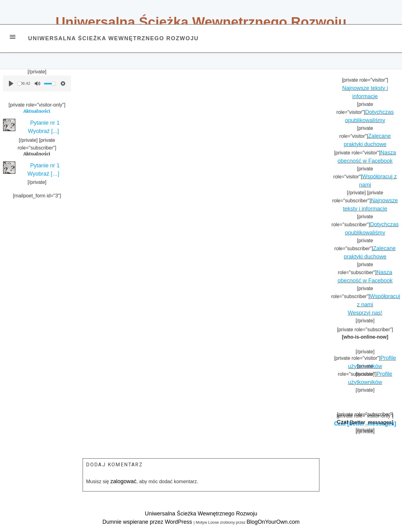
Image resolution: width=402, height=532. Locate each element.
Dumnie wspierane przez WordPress (148, 522)
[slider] (20, 84)
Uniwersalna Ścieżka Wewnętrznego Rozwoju (201, 22)
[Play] (11, 83)
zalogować (123, 481)
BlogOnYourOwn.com (273, 522)
